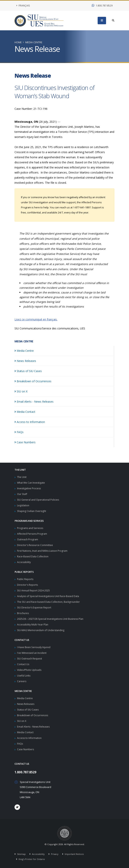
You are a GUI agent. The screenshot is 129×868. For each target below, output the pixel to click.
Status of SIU (28, 371)
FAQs (20, 744)
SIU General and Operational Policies (39, 500)
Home (18, 42)
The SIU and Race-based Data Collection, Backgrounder (49, 602)
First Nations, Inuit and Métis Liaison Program (43, 551)
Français (23, 6)
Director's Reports (28, 585)
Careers (22, 681)
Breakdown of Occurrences (33, 715)
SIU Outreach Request (30, 659)
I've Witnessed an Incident (32, 653)
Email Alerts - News (34, 402)
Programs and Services (31, 528)
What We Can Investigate (32, 483)
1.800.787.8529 (102, 6)
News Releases (26, 704)
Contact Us (23, 664)
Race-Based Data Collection (33, 556)
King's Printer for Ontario (32, 859)
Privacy (55, 854)
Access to (30, 422)
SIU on (21, 391)
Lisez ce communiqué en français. (36, 319)
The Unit (22, 477)
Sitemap (21, 854)
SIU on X (22, 721)
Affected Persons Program (33, 534)
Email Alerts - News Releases (34, 727)
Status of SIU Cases (28, 710)
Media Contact (25, 732)
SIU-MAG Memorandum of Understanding (41, 630)
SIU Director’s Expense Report (35, 608)
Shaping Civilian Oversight (32, 511)
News (25, 361)
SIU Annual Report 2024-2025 (34, 591)
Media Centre (34, 42)
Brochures (23, 613)
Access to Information (30, 738)
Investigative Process (29, 488)
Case (25, 442)
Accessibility (24, 562)
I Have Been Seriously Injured (34, 647)
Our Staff (22, 494)
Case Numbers (26, 749)
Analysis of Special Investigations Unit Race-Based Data (49, 596)
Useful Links (24, 676)
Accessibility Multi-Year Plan (33, 625)
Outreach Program (28, 539)
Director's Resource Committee (35, 545)
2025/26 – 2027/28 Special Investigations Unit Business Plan (52, 619)
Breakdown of (33, 381)
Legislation (23, 505)
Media (24, 351)
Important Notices (74, 854)
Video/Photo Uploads (30, 670)
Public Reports (26, 579)
